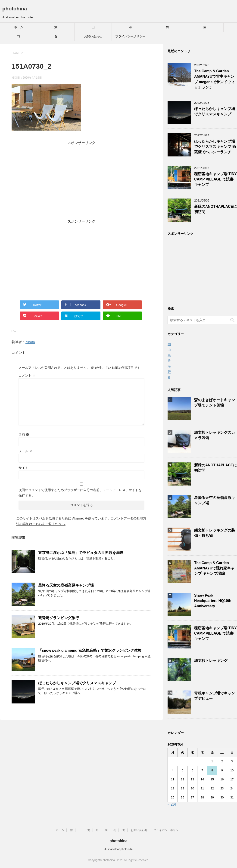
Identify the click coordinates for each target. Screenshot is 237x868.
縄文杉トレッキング (211, 661)
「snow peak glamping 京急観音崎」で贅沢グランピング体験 (90, 650)
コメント (27, 376)
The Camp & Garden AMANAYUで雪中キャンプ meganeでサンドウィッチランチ (214, 79)
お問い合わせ (93, 36)
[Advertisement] (81, 183)
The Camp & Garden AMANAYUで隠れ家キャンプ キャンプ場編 (214, 568)
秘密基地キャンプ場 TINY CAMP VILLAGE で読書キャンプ (215, 179)
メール (25, 451)
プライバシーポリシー (130, 36)
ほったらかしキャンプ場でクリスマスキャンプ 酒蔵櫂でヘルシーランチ (215, 147)
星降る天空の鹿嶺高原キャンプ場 (66, 585)
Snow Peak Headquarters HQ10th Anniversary (213, 601)
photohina (15, 9)
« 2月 (172, 804)
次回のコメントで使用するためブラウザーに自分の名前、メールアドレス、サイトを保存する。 (80, 493)
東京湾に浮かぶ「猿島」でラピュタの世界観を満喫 (81, 553)
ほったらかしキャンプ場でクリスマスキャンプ (77, 683)
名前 (24, 434)
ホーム (19, 27)
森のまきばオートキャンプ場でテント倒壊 (215, 403)
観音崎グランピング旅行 (59, 618)
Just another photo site (118, 849)
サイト (23, 468)
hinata (30, 342)
